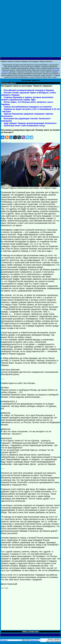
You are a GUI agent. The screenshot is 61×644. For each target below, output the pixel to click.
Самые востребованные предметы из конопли (28, 107)
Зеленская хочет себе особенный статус (24, 126)
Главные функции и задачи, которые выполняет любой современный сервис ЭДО (27, 98)
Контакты (49, 61)
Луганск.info (34, 640)
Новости (11, 61)
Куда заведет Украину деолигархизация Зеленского (30, 123)
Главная (4, 61)
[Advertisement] (30, 29)
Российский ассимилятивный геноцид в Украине (29, 90)
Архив (42, 61)
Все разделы (34, 61)
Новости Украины (22, 61)
